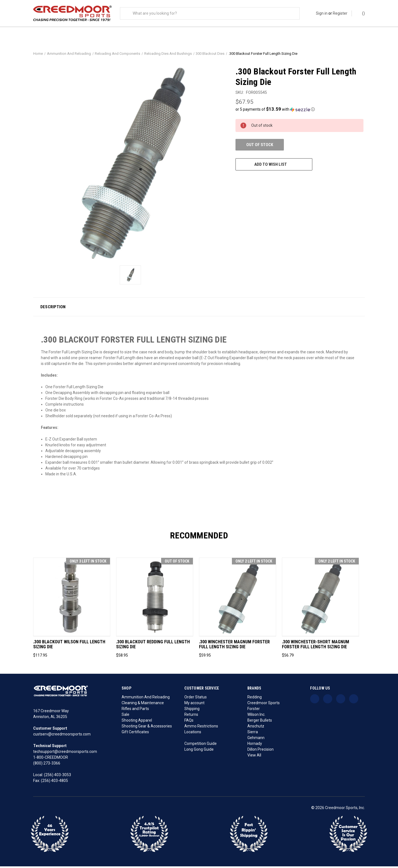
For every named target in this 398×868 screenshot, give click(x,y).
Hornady (255, 745)
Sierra (253, 734)
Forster (254, 710)
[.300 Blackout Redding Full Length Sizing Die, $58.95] (155, 598)
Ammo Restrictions (201, 728)
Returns (191, 716)
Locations (193, 734)
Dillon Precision (260, 751)
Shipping (192, 710)
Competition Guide (201, 745)
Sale (125, 716)
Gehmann (256, 739)
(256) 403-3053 (57, 776)
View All (254, 757)
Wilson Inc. (256, 716)
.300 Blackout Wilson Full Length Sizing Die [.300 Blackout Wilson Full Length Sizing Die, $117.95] (69, 646)
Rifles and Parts (135, 710)
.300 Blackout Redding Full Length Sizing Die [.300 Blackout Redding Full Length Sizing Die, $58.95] (153, 646)
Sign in (322, 13)
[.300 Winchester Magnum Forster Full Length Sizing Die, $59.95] (238, 598)
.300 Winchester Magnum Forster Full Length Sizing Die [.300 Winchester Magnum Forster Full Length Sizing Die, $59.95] (234, 646)
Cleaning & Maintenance (143, 704)
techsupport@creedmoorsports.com (65, 753)
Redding (255, 699)
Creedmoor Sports (264, 704)
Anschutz (256, 728)
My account (194, 704)
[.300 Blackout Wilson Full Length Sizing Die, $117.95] (72, 598)
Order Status (196, 699)
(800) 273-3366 (47, 765)
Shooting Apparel (137, 722)
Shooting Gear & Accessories (147, 728)
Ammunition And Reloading (146, 699)
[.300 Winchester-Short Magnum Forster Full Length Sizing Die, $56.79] (320, 598)
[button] (299, 111)
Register (340, 13)
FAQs (189, 722)
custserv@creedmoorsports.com (62, 736)
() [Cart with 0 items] (361, 13)
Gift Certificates (135, 734)
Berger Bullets (260, 722)
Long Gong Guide (199, 751)
